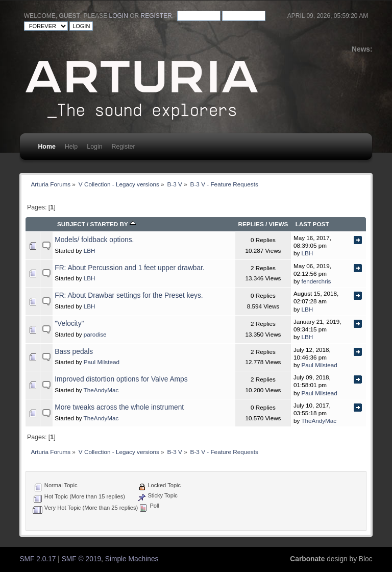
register (156, 16)
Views (279, 224)
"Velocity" (69, 324)
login (119, 16)
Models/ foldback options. (94, 240)
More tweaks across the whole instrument (119, 407)
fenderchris (316, 281)
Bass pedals (74, 352)
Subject (71, 224)
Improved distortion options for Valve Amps (121, 379)
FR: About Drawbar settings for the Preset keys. (129, 295)
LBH (90, 251)
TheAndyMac (101, 390)
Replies (251, 224)
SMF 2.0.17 (38, 559)
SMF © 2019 (81, 559)
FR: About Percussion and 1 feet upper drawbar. (130, 268)
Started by (113, 224)
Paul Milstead (102, 362)
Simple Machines (132, 559)
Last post (312, 224)
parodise (95, 334)
